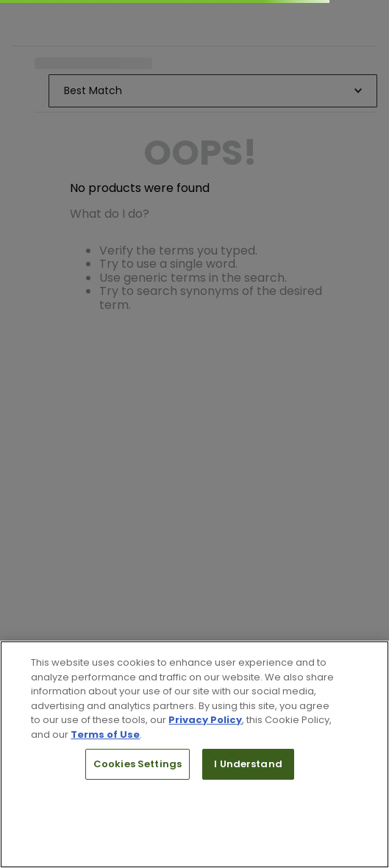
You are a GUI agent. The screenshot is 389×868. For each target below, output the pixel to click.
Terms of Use (105, 734)
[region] (194, 754)
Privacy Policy (205, 720)
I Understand (248, 764)
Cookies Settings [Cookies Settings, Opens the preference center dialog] (138, 764)
